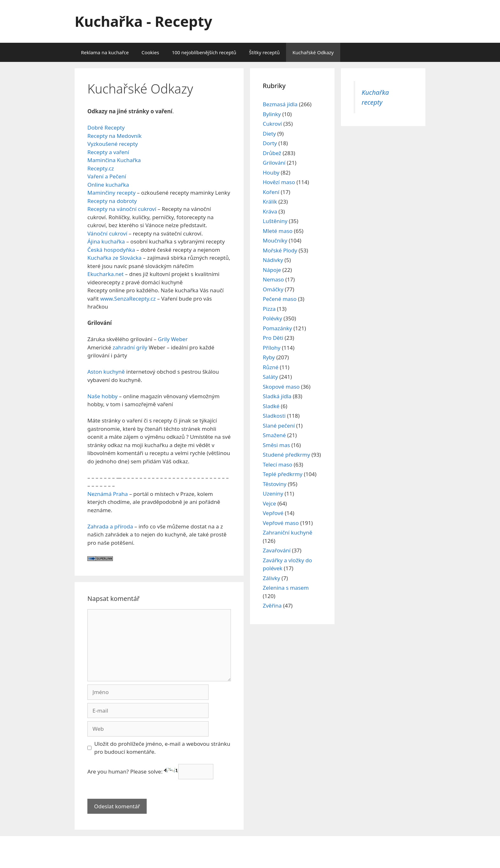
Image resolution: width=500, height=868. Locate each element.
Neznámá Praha (108, 494)
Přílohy (272, 348)
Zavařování (277, 550)
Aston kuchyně (106, 372)
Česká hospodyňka (111, 250)
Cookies (150, 52)
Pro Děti (273, 338)
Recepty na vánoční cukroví (122, 209)
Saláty (270, 377)
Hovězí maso (279, 182)
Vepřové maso (281, 523)
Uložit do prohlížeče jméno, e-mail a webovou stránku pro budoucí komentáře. (162, 748)
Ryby (269, 357)
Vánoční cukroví (107, 233)
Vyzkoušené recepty (113, 144)
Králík (270, 202)
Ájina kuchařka (106, 241)
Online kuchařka (108, 185)
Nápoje (272, 270)
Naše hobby (103, 396)
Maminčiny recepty (111, 193)
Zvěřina (272, 606)
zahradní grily (130, 347)
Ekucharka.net (106, 274)
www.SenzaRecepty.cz (127, 299)
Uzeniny (273, 494)
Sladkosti (274, 416)
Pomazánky (277, 328)
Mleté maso (278, 231)
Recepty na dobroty (112, 201)
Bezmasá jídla (280, 104)
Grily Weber (173, 339)
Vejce (269, 503)
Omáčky (273, 289)
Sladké (271, 406)
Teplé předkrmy (283, 474)
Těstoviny (275, 484)
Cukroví (272, 124)
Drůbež (272, 153)
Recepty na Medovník (114, 136)
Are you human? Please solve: (150, 771)
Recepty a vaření (108, 152)
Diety (269, 134)
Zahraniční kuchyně (287, 532)
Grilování (274, 163)
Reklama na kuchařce (105, 52)
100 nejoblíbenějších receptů (204, 52)
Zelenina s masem (286, 588)
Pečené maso (280, 299)
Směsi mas (276, 445)
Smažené (274, 435)
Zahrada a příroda (110, 526)
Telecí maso (278, 464)
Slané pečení (279, 426)
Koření (271, 192)
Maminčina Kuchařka (114, 160)
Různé (271, 367)
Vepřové (273, 513)
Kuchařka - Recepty (143, 21)
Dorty (270, 143)
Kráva (270, 211)
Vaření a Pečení (107, 176)
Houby (271, 172)
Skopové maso (281, 387)
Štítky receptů (264, 52)
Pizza (269, 309)
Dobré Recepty (106, 127)
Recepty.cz (101, 168)
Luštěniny (275, 221)
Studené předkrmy (286, 455)
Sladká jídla (277, 396)
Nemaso (273, 279)
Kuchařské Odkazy (313, 52)
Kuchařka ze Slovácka (114, 258)
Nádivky (273, 260)
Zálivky (271, 578)
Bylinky (272, 114)
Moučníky (275, 240)
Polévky (272, 318)
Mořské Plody (280, 250)
